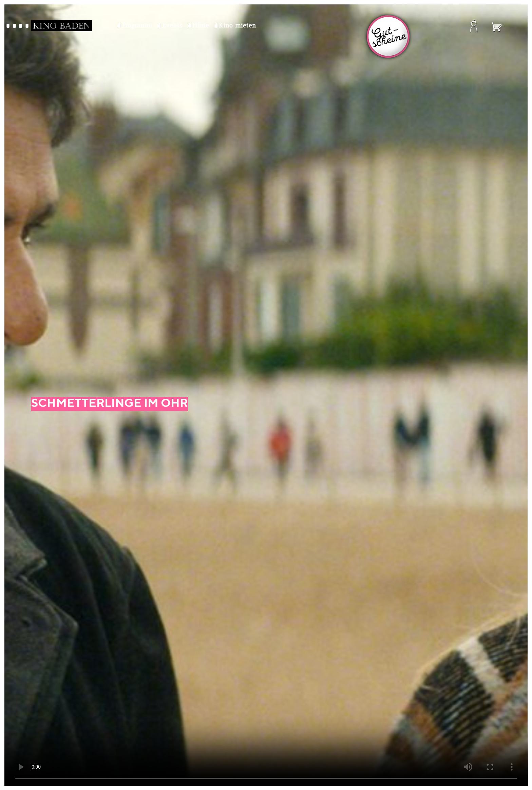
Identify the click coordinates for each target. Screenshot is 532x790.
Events (172, 26)
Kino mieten (237, 26)
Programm (137, 26)
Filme (201, 26)
